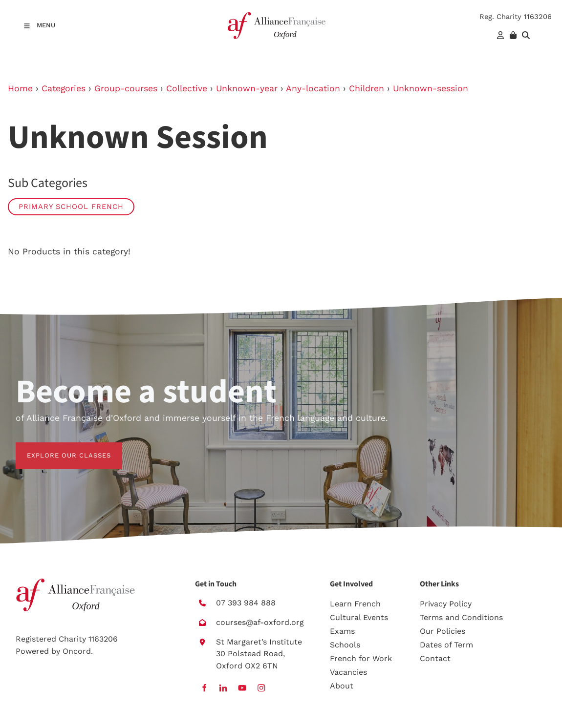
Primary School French (71, 207)
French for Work (361, 658)
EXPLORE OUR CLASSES (58, 448)
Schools (345, 645)
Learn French (355, 604)
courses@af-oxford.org (260, 622)
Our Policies (443, 631)
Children (367, 88)
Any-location (313, 88)
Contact (435, 658)
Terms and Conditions (461, 617)
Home (20, 88)
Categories (64, 88)
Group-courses (126, 88)
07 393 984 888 (246, 603)
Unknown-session (431, 88)
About (342, 686)
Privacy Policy (446, 604)
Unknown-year (247, 88)
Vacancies (348, 672)
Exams (342, 631)
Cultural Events (359, 617)
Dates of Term (446, 645)
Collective (187, 88)
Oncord (77, 651)
